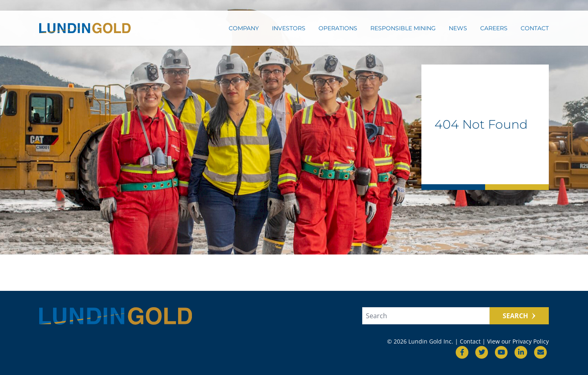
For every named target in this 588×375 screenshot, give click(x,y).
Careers (494, 31)
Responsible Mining (403, 31)
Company (244, 31)
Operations (338, 31)
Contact (535, 31)
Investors (289, 31)
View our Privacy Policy (518, 341)
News (458, 31)
